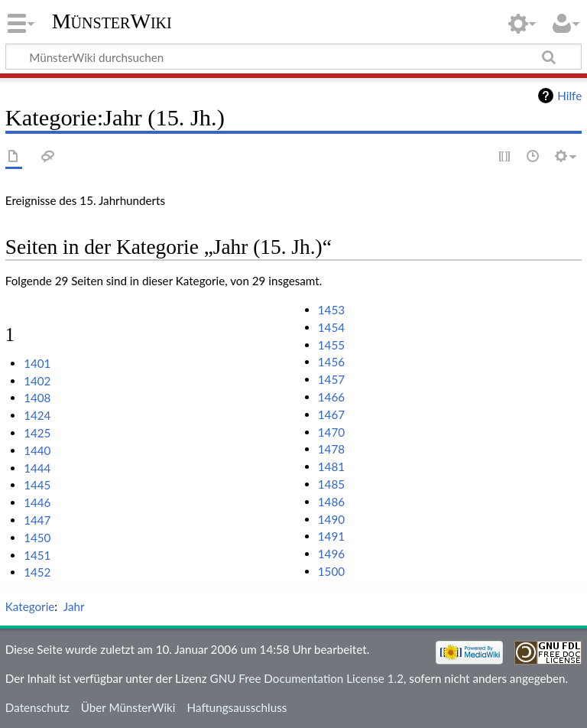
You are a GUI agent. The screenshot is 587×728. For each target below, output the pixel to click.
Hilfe (569, 96)
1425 (37, 433)
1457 (331, 379)
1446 (37, 502)
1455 (331, 345)
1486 (331, 502)
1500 (331, 571)
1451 (37, 555)
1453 (331, 310)
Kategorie (30, 606)
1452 (37, 572)
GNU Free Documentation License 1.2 (307, 678)
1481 (331, 466)
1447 (37, 520)
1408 (37, 398)
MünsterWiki (112, 21)
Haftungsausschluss (237, 707)
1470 (331, 432)
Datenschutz (37, 707)
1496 (331, 554)
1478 (331, 449)
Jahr (74, 606)
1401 (37, 363)
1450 (37, 538)
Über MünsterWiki (128, 707)
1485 (331, 484)
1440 (37, 450)
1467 (331, 414)
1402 (37, 381)
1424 (37, 415)
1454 (331, 327)
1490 (331, 519)
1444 (37, 468)
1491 (331, 536)
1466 (331, 397)
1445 (37, 485)
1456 (331, 362)
